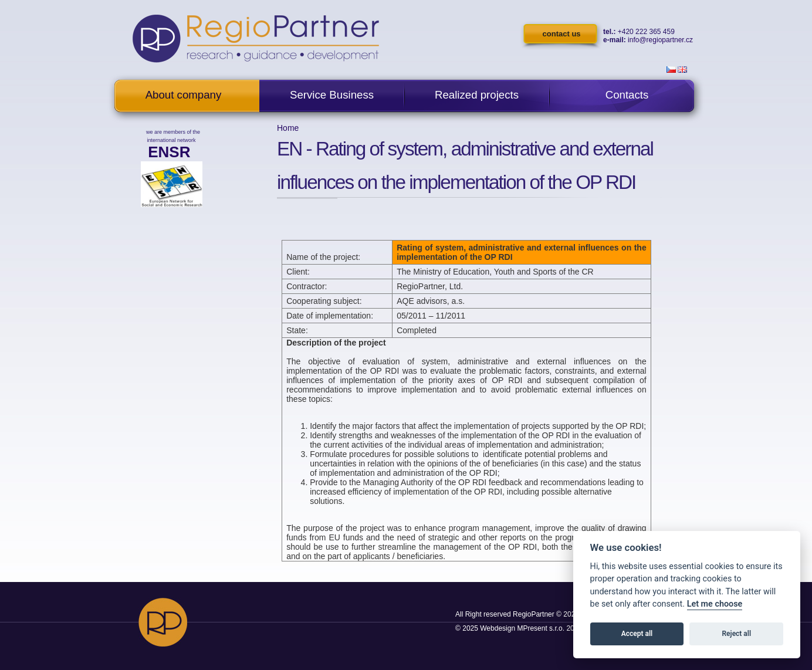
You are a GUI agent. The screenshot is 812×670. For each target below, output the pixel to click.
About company (184, 95)
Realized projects (477, 95)
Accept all (637, 634)
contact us (562, 34)
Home (288, 128)
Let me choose (715, 604)
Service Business (332, 95)
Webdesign (498, 628)
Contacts (627, 95)
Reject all (737, 634)
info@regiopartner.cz (660, 40)
